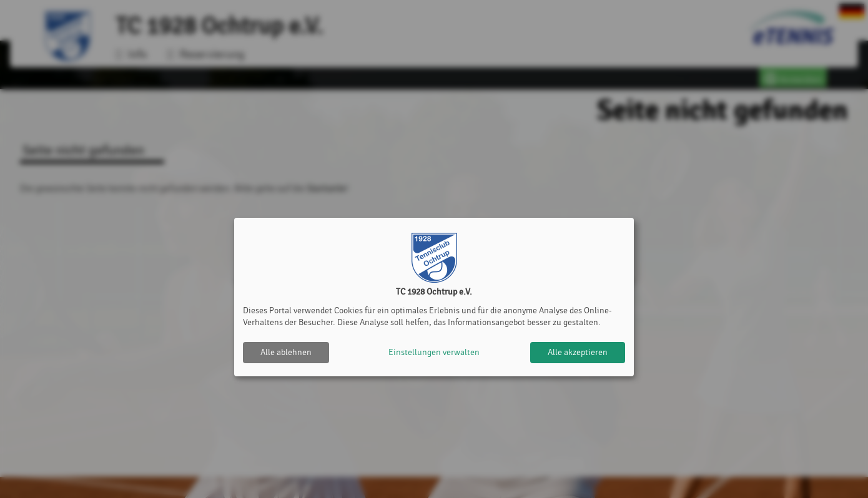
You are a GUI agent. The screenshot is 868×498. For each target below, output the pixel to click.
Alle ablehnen (286, 352)
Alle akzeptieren (578, 352)
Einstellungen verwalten (434, 352)
